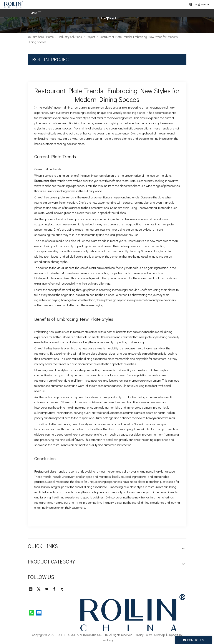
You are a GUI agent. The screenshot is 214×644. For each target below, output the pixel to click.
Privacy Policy (143, 635)
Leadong (107, 640)
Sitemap (160, 635)
